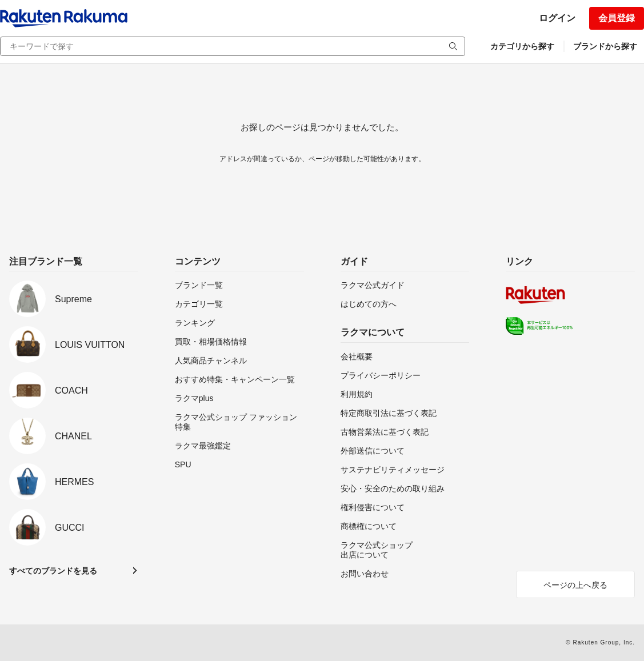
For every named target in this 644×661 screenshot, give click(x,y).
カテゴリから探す (522, 46)
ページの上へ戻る (575, 585)
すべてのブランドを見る (53, 571)
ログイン (557, 18)
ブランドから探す (605, 46)
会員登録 (617, 18)
